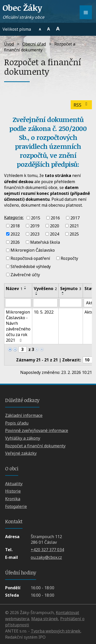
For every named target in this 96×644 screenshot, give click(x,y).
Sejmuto (71, 288)
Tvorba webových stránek (56, 631)
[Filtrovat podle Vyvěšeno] (45, 303)
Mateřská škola (45, 242)
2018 (15, 226)
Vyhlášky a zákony (23, 438)
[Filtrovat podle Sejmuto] (71, 303)
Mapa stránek (45, 619)
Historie (13, 491)
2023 (35, 234)
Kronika (13, 499)
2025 (74, 234)
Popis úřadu (17, 423)
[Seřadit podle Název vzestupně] (25, 287)
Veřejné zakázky (21, 453)
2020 (55, 226)
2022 (15, 234)
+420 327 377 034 (47, 550)
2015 (36, 218)
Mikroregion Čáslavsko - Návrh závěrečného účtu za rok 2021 (18, 326)
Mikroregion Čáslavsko (33, 250)
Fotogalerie (16, 506)
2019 (35, 226)
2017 (75, 218)
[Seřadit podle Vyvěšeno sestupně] (37, 294)
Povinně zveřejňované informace (37, 430)
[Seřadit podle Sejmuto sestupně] (63, 294)
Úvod (9, 44)
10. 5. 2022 (44, 312)
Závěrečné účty (25, 274)
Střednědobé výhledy (31, 267)
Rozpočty (69, 258)
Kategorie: (14, 217)
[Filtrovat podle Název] (18, 303)
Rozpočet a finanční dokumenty (35, 446)
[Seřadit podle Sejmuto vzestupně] (63, 292)
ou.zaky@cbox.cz (46, 557)
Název (14, 288)
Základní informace (24, 415)
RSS (81, 105)
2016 (55, 218)
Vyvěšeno (45, 288)
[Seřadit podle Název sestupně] (25, 289)
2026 (15, 242)
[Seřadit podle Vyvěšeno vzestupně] (37, 292)
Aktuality (14, 484)
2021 (74, 226)
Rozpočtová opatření (30, 258)
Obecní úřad (34, 44)
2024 (55, 234)
